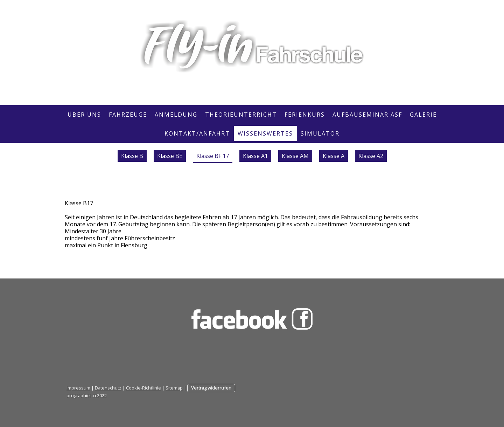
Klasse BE (170, 156)
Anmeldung (176, 115)
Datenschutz (108, 388)
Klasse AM (295, 156)
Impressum (78, 388)
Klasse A (334, 156)
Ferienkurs (305, 115)
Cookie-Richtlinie (143, 388)
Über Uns (84, 115)
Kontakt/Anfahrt (197, 133)
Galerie (423, 115)
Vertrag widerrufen (211, 388)
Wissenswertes (265, 133)
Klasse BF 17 (213, 156)
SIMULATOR (320, 133)
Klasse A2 (371, 156)
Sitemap (174, 388)
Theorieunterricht (241, 115)
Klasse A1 (255, 156)
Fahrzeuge (128, 115)
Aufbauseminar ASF (367, 115)
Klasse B (132, 156)
